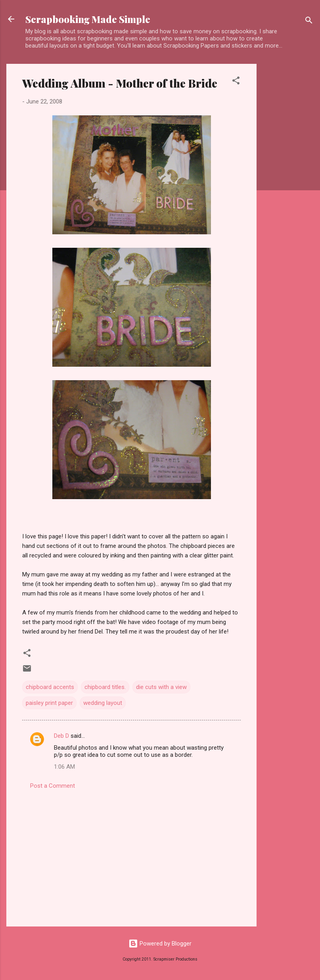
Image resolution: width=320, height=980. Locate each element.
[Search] (309, 22)
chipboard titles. (105, 687)
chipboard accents (50, 687)
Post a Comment (53, 786)
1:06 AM (64, 767)
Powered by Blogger (160, 944)
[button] (236, 82)
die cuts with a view (161, 687)
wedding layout (103, 703)
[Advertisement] (288, 183)
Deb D (61, 736)
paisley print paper (49, 703)
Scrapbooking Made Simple (88, 19)
